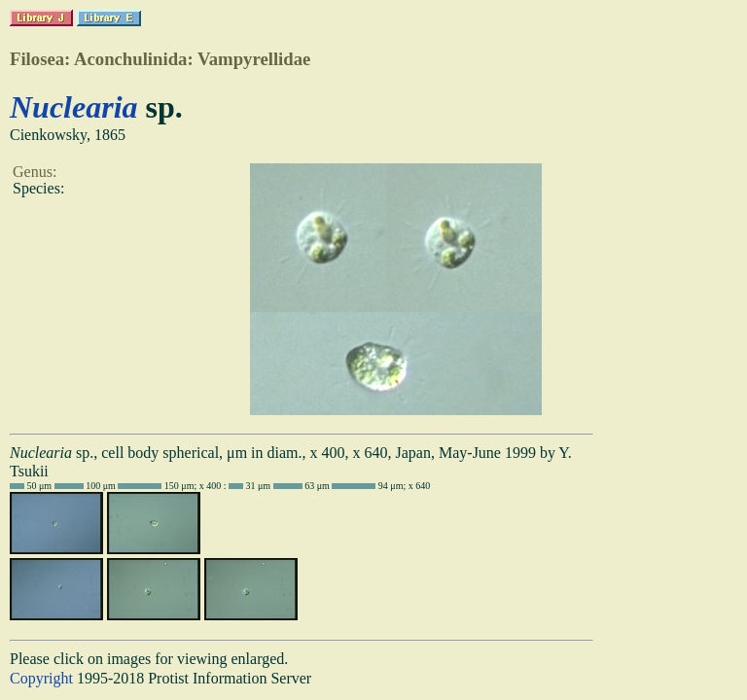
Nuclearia (74, 107)
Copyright (41, 678)
